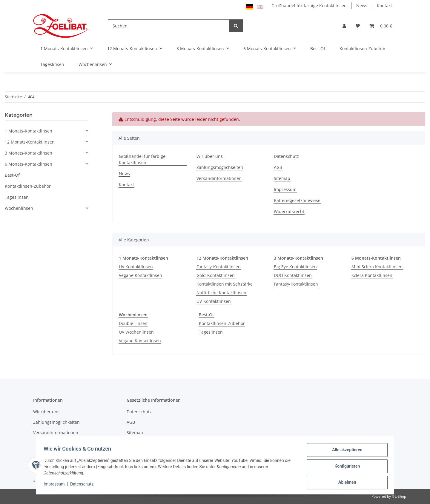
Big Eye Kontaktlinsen (295, 267)
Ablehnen (345, 483)
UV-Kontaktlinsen (214, 301)
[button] (344, 26)
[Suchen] (169, 26)
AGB (278, 167)
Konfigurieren (345, 467)
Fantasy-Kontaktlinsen (219, 267)
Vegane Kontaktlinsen (140, 275)
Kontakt (384, 6)
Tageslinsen (211, 332)
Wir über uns (210, 156)
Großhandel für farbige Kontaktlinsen (309, 6)
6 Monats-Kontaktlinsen (29, 164)
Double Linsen (133, 323)
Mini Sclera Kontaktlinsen (377, 267)
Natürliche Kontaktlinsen (221, 293)
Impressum (285, 189)
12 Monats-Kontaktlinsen (30, 142)
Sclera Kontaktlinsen (372, 275)
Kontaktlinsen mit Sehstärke (225, 284)
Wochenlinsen (19, 208)
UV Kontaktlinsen (136, 267)
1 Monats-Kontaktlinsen (29, 131)
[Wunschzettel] (358, 26)
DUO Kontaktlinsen (293, 275)
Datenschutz (286, 156)
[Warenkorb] (381, 26)
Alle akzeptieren (345, 452)
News (362, 6)
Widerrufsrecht (289, 211)
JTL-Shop (399, 496)
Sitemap (282, 178)
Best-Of (206, 315)
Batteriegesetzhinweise (297, 200)
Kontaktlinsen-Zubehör (222, 323)
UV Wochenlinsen (136, 332)
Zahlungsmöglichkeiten (220, 167)
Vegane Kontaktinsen (140, 341)
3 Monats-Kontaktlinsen (29, 153)
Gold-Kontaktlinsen (216, 275)
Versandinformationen (219, 178)
